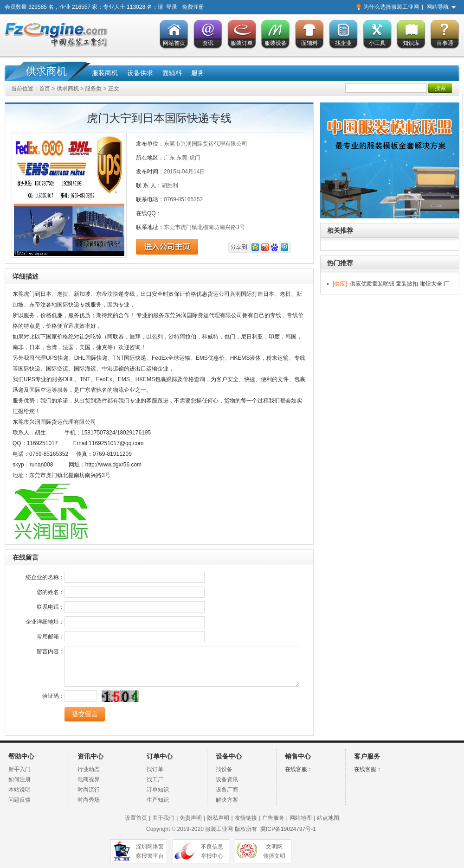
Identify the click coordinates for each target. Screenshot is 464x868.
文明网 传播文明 (274, 851)
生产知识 (158, 800)
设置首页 (136, 818)
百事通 (445, 43)
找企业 (343, 43)
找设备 (224, 769)
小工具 (377, 43)
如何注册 (19, 779)
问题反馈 (19, 800)
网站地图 (301, 818)
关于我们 (163, 818)
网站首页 (174, 43)
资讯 (208, 43)
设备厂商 (227, 790)
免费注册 (193, 7)
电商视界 (89, 779)
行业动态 (89, 769)
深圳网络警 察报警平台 (150, 851)
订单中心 (160, 756)
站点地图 (328, 818)
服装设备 (276, 43)
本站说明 (19, 790)
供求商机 (46, 71)
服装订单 (242, 43)
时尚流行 (89, 790)
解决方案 (227, 800)
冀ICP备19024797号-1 (288, 829)
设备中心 (229, 756)
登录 (172, 7)
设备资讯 (227, 779)
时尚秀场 (89, 800)
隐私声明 (218, 818)
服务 (198, 73)
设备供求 (140, 73)
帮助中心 (21, 756)
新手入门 (19, 769)
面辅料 (309, 43)
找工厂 (155, 779)
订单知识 (158, 790)
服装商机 (105, 73)
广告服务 (273, 818)
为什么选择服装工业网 (391, 7)
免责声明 (191, 818)
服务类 (93, 89)
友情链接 (246, 818)
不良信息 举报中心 (212, 851)
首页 (45, 89)
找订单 (155, 769)
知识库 (411, 43)
